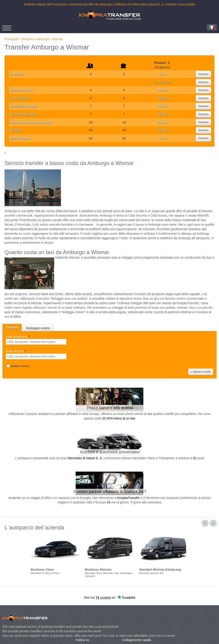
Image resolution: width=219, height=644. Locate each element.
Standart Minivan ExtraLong (31, 122)
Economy (17, 74)
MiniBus (16, 130)
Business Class (21, 90)
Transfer (12, 327)
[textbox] (36, 342)
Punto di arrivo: (16, 351)
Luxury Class (20, 98)
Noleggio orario (38, 328)
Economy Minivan (23, 106)
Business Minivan (23, 114)
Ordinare (203, 74)
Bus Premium (20, 138)
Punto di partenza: (18, 337)
